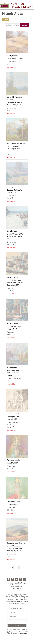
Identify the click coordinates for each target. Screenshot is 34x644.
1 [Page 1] (10, 568)
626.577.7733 (17, 589)
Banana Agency (22, 633)
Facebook (9, 579)
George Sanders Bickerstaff (16, 543)
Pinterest (20, 579)
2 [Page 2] (12, 568)
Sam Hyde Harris (13, 55)
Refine (6, 20)
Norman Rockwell (13, 414)
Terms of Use (19, 631)
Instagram (13, 579)
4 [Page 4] (17, 568)
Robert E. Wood (12, 277)
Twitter (24, 579)
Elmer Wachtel (12, 367)
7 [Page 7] (24, 568)
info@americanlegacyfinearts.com (16, 602)
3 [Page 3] (15, 568)
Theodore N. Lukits (13, 460)
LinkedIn (17, 579)
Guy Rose (10, 187)
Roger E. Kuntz (12, 231)
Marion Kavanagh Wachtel (16, 143)
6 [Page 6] (22, 568)
